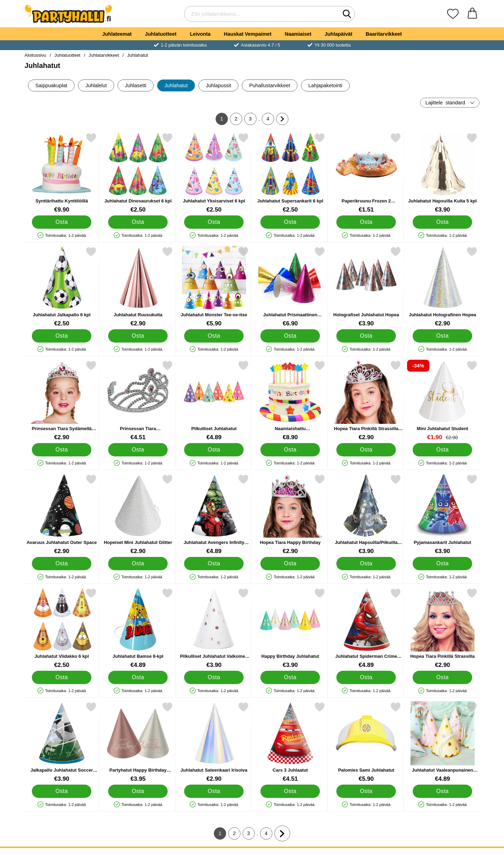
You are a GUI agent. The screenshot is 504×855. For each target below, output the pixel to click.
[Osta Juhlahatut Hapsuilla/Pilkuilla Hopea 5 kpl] (366, 564)
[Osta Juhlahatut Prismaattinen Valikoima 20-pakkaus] (290, 336)
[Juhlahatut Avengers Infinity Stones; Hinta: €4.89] (214, 514)
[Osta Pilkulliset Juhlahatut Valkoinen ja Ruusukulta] (214, 677)
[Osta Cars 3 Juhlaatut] (290, 791)
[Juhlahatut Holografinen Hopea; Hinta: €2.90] (443, 287)
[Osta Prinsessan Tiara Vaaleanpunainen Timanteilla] (138, 450)
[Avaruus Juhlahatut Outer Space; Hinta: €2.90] (62, 514)
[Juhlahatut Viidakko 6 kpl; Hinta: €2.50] (62, 628)
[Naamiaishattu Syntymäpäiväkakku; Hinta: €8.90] (290, 401)
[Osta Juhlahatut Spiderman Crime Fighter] (366, 677)
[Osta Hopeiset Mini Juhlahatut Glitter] (138, 564)
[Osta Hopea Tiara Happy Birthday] (290, 564)
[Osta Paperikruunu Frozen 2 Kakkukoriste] (366, 222)
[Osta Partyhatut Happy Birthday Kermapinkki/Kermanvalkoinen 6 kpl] (138, 791)
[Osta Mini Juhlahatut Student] (442, 450)
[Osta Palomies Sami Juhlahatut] (366, 791)
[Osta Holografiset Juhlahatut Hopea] (366, 336)
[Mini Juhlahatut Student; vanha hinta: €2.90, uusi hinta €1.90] (443, 401)
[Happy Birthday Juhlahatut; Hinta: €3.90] (290, 628)
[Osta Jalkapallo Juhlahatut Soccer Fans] (62, 791)
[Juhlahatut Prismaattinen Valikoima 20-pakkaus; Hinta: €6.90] (290, 287)
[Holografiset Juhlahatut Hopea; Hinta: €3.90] (366, 287)
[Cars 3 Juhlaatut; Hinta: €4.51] (290, 742)
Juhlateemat (117, 34)
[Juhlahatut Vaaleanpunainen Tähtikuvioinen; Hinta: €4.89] (443, 742)
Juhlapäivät (339, 34)
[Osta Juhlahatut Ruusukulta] (138, 336)
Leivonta (200, 34)
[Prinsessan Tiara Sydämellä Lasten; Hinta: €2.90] (62, 401)
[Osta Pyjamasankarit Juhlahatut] (442, 564)
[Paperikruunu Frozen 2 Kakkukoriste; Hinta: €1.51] (366, 173)
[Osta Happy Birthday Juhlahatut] (290, 677)
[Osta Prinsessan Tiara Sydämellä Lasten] (62, 450)
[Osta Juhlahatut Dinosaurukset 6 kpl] (138, 222)
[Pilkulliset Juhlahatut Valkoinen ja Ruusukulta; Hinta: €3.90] (214, 628)
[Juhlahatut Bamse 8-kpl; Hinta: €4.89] (138, 628)
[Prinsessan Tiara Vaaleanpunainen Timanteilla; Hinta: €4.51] (138, 401)
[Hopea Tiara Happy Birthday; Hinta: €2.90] (290, 514)
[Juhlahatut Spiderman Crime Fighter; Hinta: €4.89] (366, 628)
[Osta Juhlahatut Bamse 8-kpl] (138, 677)
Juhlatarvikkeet (104, 55)
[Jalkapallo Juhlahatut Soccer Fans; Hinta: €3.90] (62, 742)
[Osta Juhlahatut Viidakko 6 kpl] (62, 677)
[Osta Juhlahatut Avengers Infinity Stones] (214, 564)
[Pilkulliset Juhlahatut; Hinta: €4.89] (214, 401)
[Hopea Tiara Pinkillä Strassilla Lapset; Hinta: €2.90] (366, 401)
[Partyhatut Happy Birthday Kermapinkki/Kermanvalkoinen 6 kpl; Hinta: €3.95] (138, 742)
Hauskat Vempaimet (248, 34)
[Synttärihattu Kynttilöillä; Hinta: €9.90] (62, 173)
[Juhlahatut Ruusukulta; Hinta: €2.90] (138, 287)
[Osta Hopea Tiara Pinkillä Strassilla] (442, 677)
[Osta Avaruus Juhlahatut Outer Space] (62, 564)
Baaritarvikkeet (384, 34)
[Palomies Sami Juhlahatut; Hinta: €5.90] (366, 742)
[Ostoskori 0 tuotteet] (472, 14)
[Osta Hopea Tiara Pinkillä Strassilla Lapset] (366, 450)
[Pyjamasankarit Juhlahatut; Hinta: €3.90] (443, 514)
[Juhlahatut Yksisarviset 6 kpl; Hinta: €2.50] (214, 173)
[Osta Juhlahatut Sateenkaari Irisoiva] (214, 791)
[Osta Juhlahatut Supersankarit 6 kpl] (290, 222)
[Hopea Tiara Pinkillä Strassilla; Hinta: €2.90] (443, 628)
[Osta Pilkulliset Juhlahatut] (214, 450)
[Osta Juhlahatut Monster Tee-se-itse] (214, 336)
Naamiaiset (298, 34)
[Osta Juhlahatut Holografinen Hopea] (442, 336)
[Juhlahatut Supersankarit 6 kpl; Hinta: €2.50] (290, 173)
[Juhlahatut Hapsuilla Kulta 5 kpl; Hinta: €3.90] (443, 173)
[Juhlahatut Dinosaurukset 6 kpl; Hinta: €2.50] (138, 173)
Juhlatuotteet (161, 34)
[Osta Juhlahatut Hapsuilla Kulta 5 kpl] (442, 222)
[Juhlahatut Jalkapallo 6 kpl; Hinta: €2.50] (62, 287)
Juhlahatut (138, 55)
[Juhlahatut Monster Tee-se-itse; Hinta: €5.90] (214, 287)
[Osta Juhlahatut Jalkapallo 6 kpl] (62, 336)
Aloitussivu (35, 55)
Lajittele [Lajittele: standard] (445, 103)
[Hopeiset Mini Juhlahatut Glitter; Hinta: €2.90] (138, 514)
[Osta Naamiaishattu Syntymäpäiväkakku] (290, 450)
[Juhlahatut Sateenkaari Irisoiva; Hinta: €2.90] (214, 742)
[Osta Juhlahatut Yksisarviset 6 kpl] (214, 222)
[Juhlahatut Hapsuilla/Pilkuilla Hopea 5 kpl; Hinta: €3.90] (366, 514)
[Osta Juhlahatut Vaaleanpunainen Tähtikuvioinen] (442, 791)
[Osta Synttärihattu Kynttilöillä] (62, 222)
